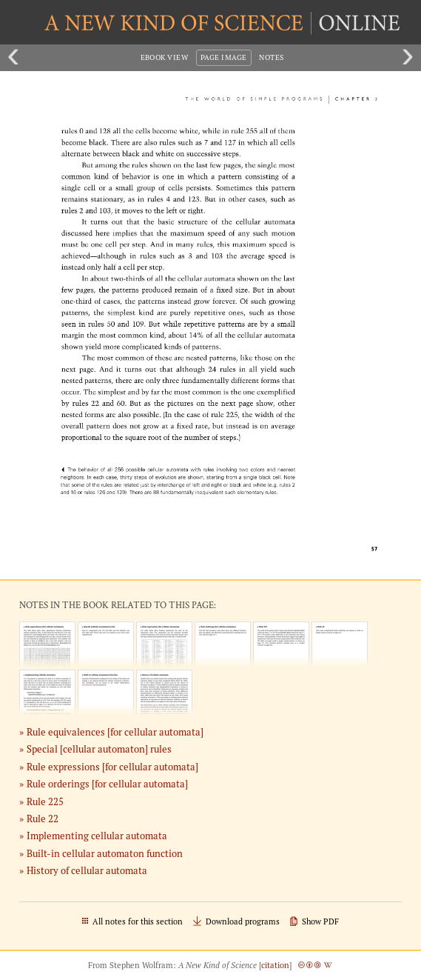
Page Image (224, 57)
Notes (271, 57)
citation (275, 965)
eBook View (165, 57)
